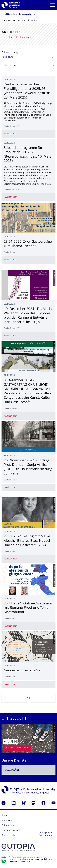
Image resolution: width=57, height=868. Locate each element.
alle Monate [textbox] (9, 66)
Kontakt (5, 815)
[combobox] (28, 57)
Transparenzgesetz (11, 830)
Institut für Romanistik (18, 15)
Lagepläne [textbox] (12, 770)
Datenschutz (8, 825)
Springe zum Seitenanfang (46, 834)
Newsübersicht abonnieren (17, 37)
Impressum (7, 820)
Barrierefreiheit (9, 835)
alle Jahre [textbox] (8, 57)
